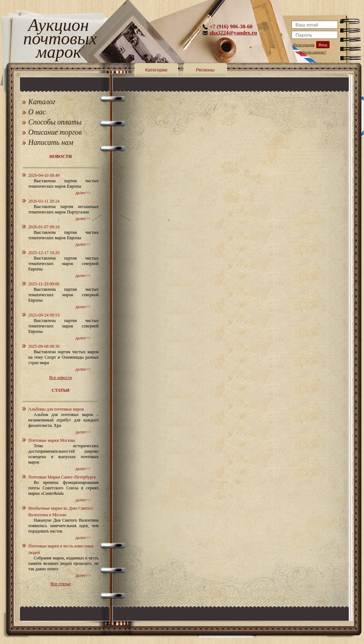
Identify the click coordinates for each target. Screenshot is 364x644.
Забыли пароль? (312, 52)
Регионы (205, 70)
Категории (156, 70)
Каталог (42, 102)
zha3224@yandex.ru (233, 33)
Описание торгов (55, 132)
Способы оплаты (55, 122)
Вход (323, 45)
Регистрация (304, 45)
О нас (37, 112)
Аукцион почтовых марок (59, 40)
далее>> (83, 193)
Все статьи (60, 584)
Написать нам (51, 142)
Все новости (61, 378)
